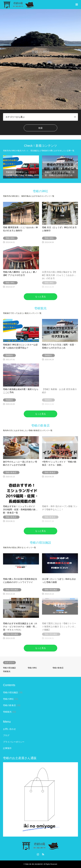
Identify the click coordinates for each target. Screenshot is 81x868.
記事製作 (7, 748)
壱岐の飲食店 (58, 668)
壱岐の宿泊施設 (9, 668)
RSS (43, 854)
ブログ (6, 735)
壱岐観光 (7, 671)
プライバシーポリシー (14, 742)
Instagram (38, 854)
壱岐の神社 (32, 668)
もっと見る (40, 297)
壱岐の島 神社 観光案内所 (34, 864)
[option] (40, 59)
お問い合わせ (9, 729)
